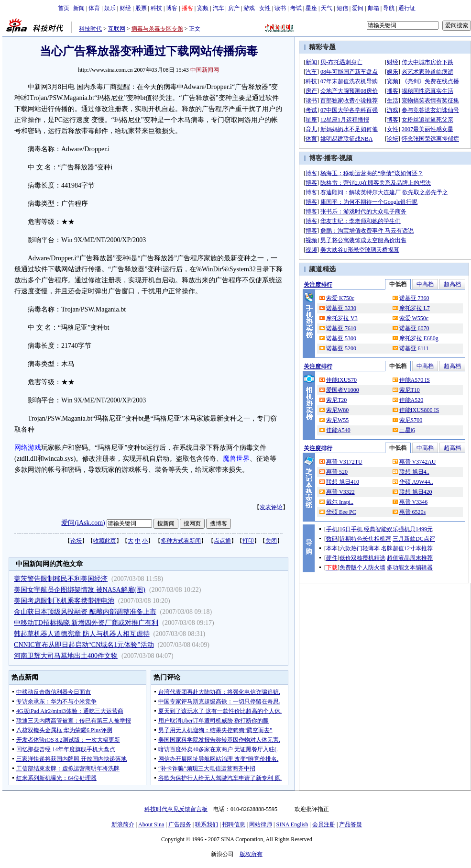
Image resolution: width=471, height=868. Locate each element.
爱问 (358, 8)
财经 (125, 8)
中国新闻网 (205, 70)
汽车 (219, 8)
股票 (141, 8)
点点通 (222, 541)
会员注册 (324, 824)
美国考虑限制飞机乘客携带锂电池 (64, 601)
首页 (64, 8)
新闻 (79, 8)
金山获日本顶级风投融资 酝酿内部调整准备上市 (85, 612)
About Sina (151, 824)
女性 (265, 8)
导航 (389, 8)
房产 (234, 8)
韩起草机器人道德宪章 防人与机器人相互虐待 (82, 634)
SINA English (292, 824)
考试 (296, 8)
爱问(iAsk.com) (83, 523)
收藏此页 (105, 541)
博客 (172, 8)
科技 (156, 8)
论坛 (76, 541)
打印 (248, 541)
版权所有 (251, 854)
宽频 (203, 8)
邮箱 (373, 8)
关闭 (271, 541)
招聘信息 (234, 824)
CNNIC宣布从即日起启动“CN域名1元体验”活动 (84, 645)
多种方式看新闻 (181, 541)
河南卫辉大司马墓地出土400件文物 (66, 656)
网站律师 (261, 824)
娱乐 (110, 8)
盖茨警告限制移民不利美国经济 (61, 579)
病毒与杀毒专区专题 (157, 29)
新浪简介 (123, 824)
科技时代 (90, 29)
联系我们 (207, 824)
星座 (311, 8)
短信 (342, 8)
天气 (327, 8)
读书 (280, 8)
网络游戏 (28, 448)
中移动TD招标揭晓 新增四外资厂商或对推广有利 (86, 623)
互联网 (117, 29)
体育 (94, 8)
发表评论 (271, 507)
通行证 (407, 8)
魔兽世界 (236, 459)
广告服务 (180, 824)
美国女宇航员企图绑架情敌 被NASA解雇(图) (80, 590)
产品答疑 (351, 824)
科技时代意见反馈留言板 (176, 809)
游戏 (249, 8)
